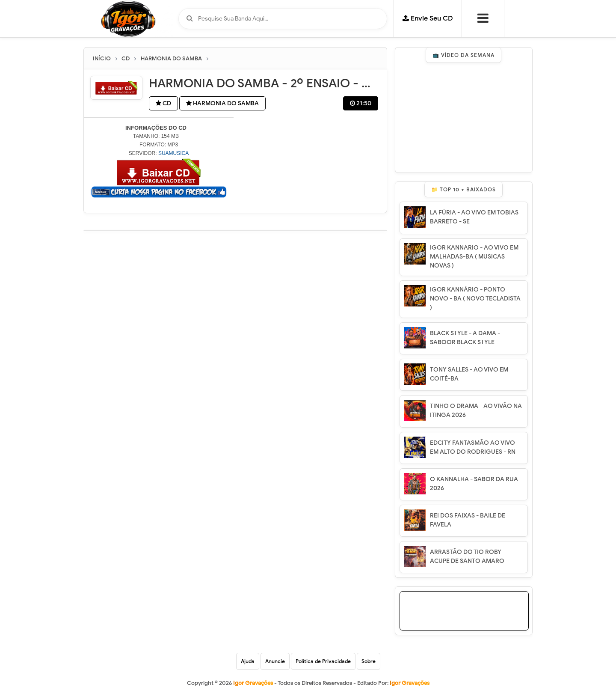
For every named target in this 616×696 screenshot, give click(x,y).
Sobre (369, 661)
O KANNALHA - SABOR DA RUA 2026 (474, 484)
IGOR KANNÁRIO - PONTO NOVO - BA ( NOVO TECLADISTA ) (475, 299)
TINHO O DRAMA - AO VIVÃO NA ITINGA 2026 (476, 410)
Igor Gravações (410, 683)
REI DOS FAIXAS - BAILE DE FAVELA (468, 520)
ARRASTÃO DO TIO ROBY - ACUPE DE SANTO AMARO (468, 556)
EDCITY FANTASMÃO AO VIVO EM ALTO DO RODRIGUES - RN (473, 447)
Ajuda (248, 661)
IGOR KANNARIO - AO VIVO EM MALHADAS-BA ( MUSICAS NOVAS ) (474, 257)
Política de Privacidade (323, 661)
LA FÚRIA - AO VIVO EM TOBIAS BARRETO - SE (474, 217)
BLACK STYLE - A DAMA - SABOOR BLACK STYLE (465, 338)
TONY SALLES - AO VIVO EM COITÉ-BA (469, 374)
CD (163, 103)
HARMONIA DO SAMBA (222, 103)
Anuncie (275, 661)
